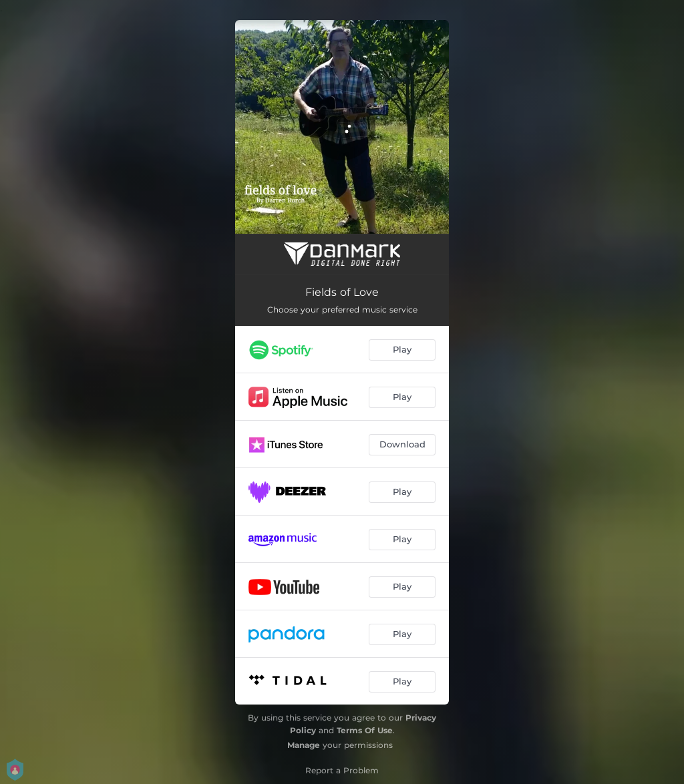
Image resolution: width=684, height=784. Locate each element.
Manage (304, 745)
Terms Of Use (365, 730)
